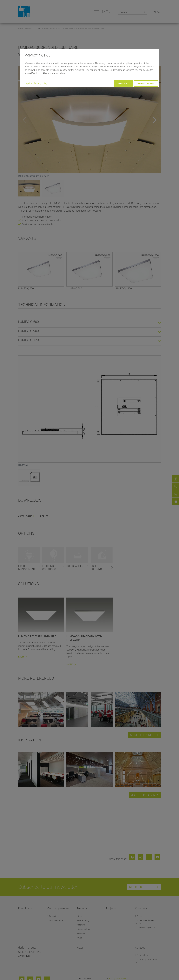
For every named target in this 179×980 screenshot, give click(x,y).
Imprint (28, 83)
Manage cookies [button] (146, 83)
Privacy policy (41, 83)
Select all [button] (123, 83)
